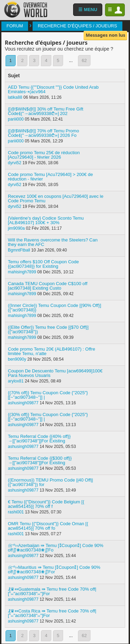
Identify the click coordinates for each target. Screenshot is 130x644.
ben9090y (17, 359)
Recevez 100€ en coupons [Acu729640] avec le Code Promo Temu (56, 199)
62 (84, 60)
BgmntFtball (19, 250)
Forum (15, 26)
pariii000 (16, 119)
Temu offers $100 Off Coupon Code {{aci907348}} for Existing (44, 264)
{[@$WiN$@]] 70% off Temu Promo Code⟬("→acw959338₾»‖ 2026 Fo (44, 133)
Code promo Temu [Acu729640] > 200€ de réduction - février (50, 177)
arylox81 (16, 381)
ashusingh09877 (23, 403)
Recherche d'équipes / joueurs (77, 26)
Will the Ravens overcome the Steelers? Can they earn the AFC (53, 242)
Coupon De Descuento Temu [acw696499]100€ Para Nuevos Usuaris (55, 373)
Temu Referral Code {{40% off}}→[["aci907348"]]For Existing (39, 439)
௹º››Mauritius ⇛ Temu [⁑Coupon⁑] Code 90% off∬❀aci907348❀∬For (54, 570)
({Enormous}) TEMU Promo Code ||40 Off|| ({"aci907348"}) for (51, 482)
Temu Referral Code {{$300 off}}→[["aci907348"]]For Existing (40, 460)
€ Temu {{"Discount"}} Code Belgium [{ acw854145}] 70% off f (46, 504)
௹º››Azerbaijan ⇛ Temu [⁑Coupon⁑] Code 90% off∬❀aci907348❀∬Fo (56, 548)
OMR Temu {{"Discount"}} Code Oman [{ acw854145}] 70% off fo (48, 526)
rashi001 (16, 512)
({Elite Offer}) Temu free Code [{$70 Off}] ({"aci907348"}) (48, 329)
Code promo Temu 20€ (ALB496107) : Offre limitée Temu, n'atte (52, 351)
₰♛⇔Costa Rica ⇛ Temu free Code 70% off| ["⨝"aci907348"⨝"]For (52, 613)
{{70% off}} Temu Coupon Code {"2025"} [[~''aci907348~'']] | (48, 395)
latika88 (15, 97)
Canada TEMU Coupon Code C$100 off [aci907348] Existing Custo (48, 286)
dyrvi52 (15, 163)
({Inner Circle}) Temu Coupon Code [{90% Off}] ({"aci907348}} (55, 308)
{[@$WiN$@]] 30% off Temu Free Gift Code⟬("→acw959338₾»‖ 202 (46, 111)
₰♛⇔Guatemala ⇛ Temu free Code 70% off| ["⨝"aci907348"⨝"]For (52, 591)
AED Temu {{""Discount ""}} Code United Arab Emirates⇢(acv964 (53, 89)
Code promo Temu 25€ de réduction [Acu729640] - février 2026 (44, 155)
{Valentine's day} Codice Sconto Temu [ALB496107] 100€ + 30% (46, 220)
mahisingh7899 (22, 272)
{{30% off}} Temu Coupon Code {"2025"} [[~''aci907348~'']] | (48, 417)
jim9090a (16, 228)
